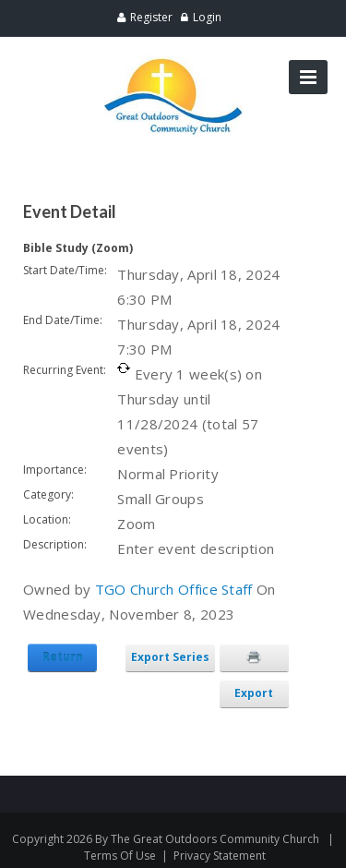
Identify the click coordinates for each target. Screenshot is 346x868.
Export (254, 693)
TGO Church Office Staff (174, 589)
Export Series (170, 657)
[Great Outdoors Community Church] (173, 63)
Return (63, 657)
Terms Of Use (120, 856)
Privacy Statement (220, 856)
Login (207, 17)
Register (151, 17)
